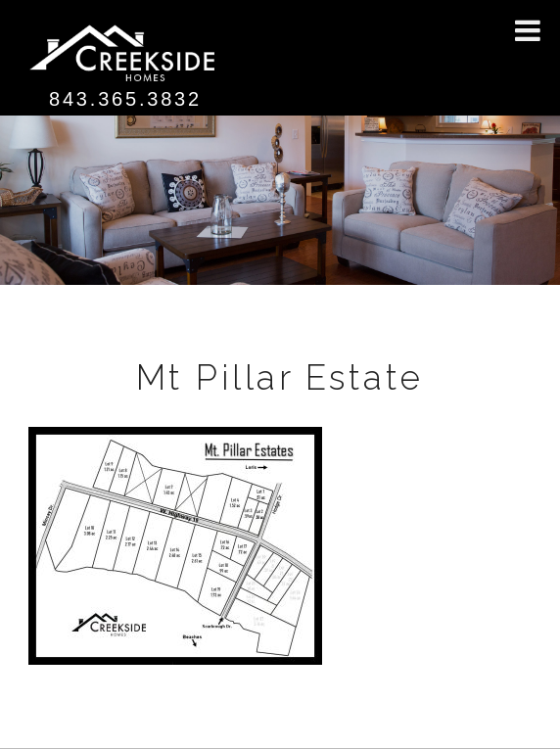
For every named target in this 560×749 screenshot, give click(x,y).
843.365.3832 (125, 99)
